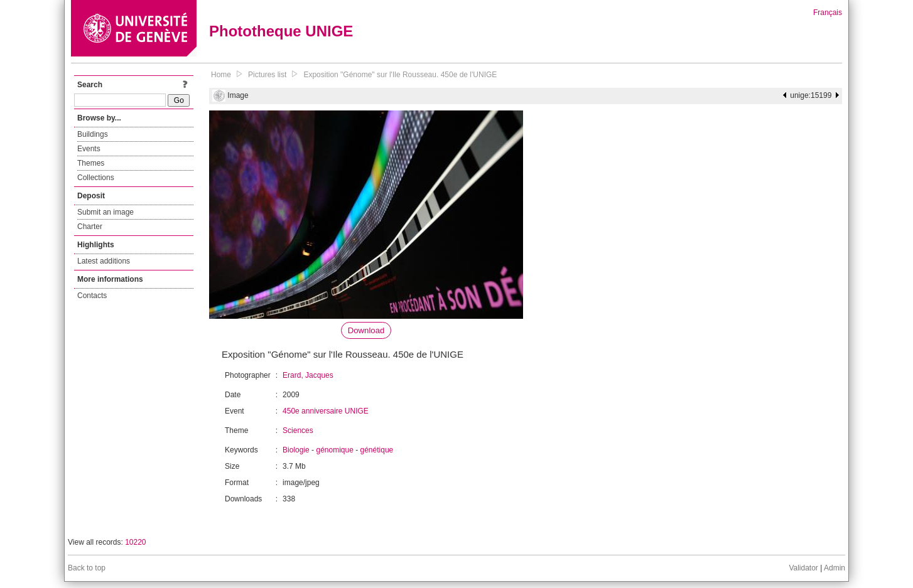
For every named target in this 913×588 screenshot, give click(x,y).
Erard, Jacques (308, 375)
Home (221, 75)
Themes (91, 163)
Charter (90, 227)
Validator (803, 568)
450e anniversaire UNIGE (326, 411)
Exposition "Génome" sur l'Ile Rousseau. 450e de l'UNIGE (400, 75)
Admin (835, 568)
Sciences (298, 430)
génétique (377, 450)
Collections (96, 178)
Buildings (93, 134)
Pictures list (267, 75)
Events (89, 149)
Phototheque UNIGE (281, 31)
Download (366, 330)
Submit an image (105, 212)
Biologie (296, 450)
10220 (135, 542)
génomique (334, 450)
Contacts (92, 296)
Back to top (87, 568)
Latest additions (104, 261)
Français (828, 13)
